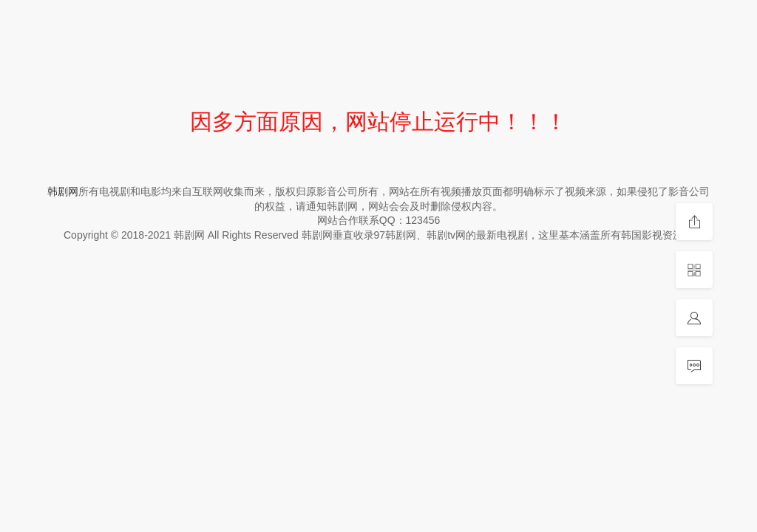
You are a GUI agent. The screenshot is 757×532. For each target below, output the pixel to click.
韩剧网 (63, 191)
